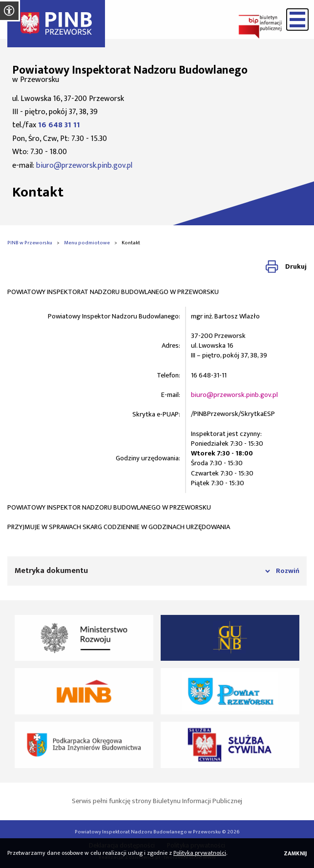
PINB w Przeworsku (30, 243)
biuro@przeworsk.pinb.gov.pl (84, 166)
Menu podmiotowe (87, 243)
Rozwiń (288, 571)
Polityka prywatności (200, 853)
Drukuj (296, 267)
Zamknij (295, 853)
